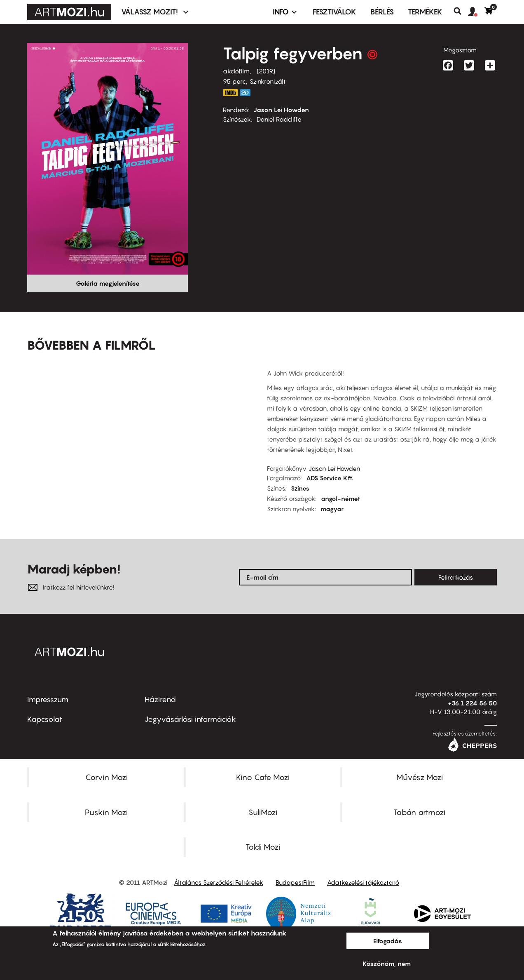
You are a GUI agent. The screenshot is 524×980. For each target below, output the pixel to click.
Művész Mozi (420, 777)
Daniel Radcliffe (279, 119)
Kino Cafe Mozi (263, 777)
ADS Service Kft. (330, 478)
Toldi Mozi (263, 847)
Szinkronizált (268, 81)
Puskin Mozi (106, 812)
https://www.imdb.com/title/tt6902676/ (230, 93)
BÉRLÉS (382, 12)
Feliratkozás (456, 577)
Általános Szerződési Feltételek (219, 882)
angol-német (340, 498)
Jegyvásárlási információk (190, 719)
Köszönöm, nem (387, 964)
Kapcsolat (45, 719)
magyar (332, 509)
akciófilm (236, 71)
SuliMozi (263, 812)
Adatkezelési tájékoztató (363, 882)
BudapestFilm (295, 882)
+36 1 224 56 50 (472, 703)
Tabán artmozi (419, 812)
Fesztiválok (335, 12)
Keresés (461, 11)
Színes (300, 488)
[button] (476, 12)
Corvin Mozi (106, 777)
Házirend (160, 699)
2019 (266, 71)
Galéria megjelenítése (108, 283)
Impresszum (48, 699)
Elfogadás (388, 941)
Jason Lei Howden (281, 110)
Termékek (425, 12)
